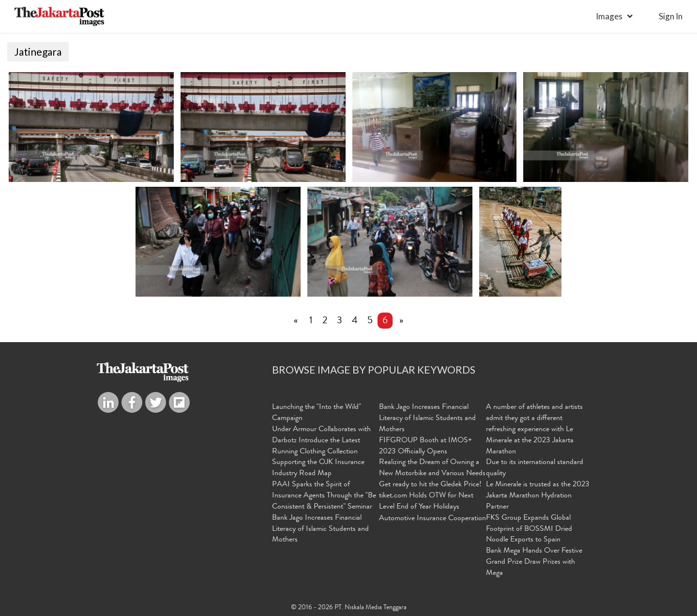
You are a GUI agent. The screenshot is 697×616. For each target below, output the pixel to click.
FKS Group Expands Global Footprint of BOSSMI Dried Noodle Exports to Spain (529, 529)
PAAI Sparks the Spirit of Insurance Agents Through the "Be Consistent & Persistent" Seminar (324, 496)
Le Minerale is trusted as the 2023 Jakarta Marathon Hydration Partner (538, 496)
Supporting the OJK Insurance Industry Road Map (318, 468)
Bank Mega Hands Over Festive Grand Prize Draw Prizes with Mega (534, 562)
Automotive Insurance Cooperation (432, 519)
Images (609, 16)
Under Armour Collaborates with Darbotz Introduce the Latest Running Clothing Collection (321, 441)
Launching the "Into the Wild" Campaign (317, 413)
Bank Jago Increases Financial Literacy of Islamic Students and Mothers (320, 529)
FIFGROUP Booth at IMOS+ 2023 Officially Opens (425, 446)
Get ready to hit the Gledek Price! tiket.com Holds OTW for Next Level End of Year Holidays (430, 496)
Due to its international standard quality (535, 468)
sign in (671, 16)
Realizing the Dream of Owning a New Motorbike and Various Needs (432, 468)
